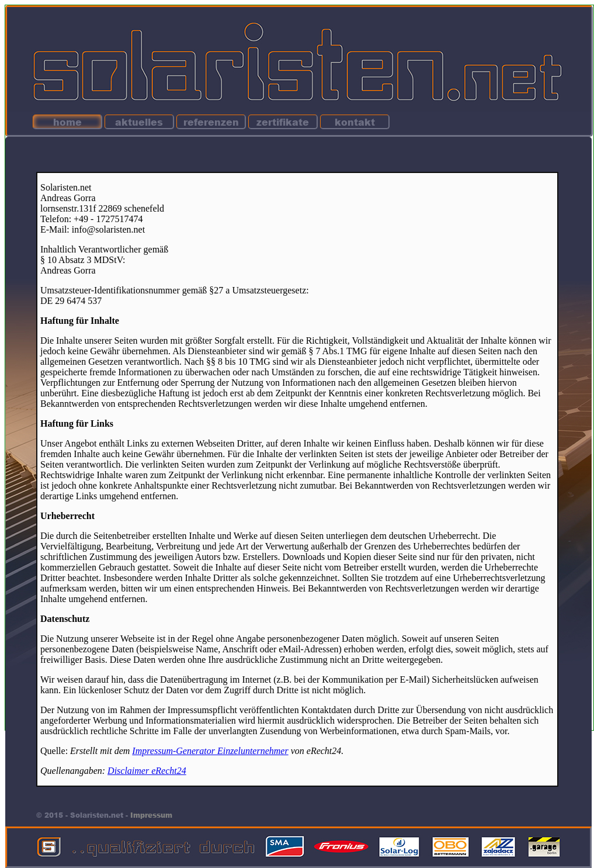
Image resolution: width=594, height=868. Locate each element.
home (67, 122)
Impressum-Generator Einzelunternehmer (210, 751)
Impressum (151, 815)
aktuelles (139, 122)
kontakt (355, 122)
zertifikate (283, 122)
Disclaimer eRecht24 (147, 771)
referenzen (211, 122)
